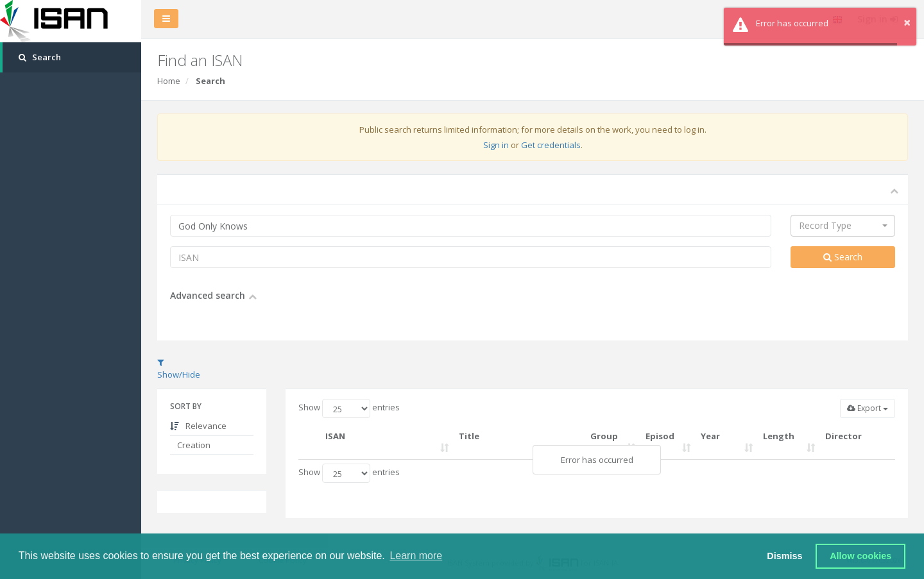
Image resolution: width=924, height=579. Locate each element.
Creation (193, 445)
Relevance (198, 426)
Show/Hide (179, 369)
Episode (660, 442)
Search (843, 257)
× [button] (907, 22)
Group (604, 436)
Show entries (349, 408)
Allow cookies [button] (860, 556)
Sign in (496, 145)
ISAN (335, 436)
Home (169, 81)
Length (779, 436)
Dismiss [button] (784, 556)
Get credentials (551, 145)
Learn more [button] (416, 556)
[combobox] (843, 226)
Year (710, 436)
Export (868, 408)
